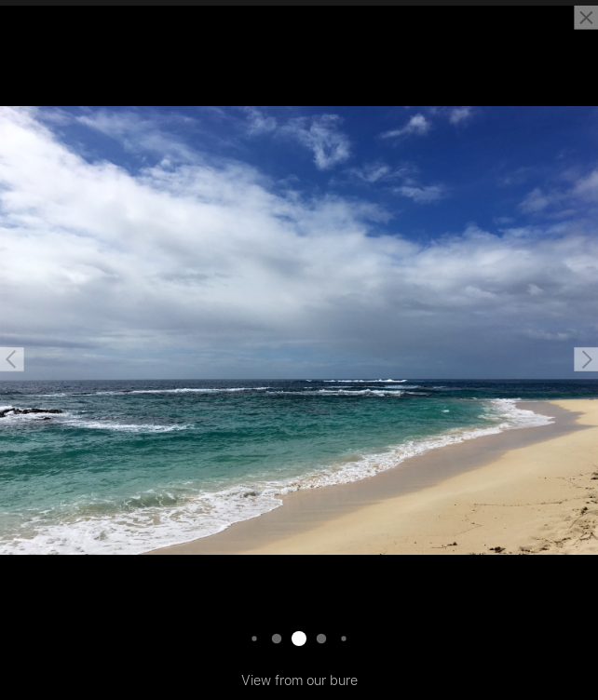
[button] (12, 359)
